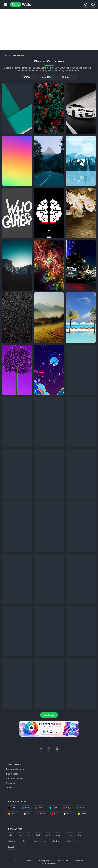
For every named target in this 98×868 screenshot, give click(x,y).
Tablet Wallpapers (14, 778)
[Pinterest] (49, 749)
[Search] (86, 5)
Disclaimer (79, 860)
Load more (49, 715)
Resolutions (11, 783)
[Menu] (5, 5)
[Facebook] (41, 749)
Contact (29, 860)
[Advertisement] (49, 30)
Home (17, 860)
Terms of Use (63, 860)
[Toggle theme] (93, 5)
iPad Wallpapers (14, 774)
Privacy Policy (45, 860)
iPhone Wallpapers (15, 769)
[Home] (6, 55)
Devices (10, 788)
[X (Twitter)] (57, 749)
